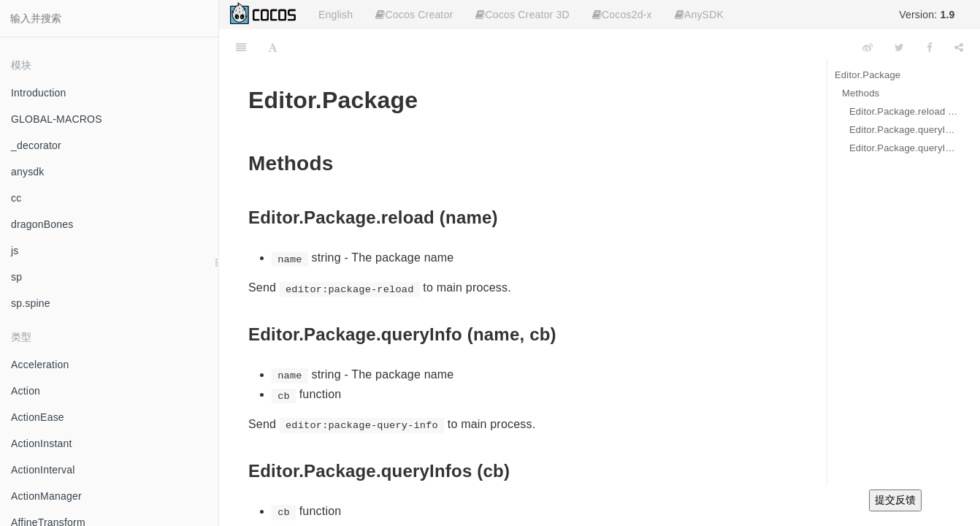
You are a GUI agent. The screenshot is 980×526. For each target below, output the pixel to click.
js (15, 251)
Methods (861, 93)
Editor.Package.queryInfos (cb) (904, 148)
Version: (927, 15)
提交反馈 (895, 500)
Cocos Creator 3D (522, 15)
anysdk (28, 172)
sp (16, 277)
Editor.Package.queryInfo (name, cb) (904, 130)
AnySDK (699, 15)
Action (26, 391)
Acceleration (40, 365)
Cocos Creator (414, 15)
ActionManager (46, 496)
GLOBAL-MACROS (57, 119)
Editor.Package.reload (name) (904, 111)
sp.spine (31, 303)
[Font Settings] (273, 47)
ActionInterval (43, 470)
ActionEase (38, 417)
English (336, 15)
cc (16, 198)
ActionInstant (42, 443)
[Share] (959, 47)
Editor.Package (868, 75)
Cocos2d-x (622, 15)
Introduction (39, 93)
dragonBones (42, 224)
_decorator (36, 145)
